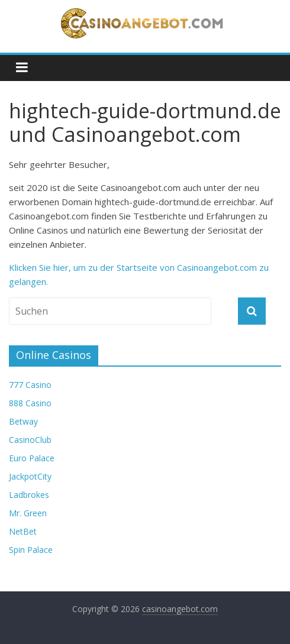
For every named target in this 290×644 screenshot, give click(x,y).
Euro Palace (32, 458)
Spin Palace (31, 550)
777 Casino (30, 385)
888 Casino (30, 403)
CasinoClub (30, 440)
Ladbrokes (29, 495)
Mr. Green (28, 513)
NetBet (23, 531)
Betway (23, 421)
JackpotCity (30, 476)
